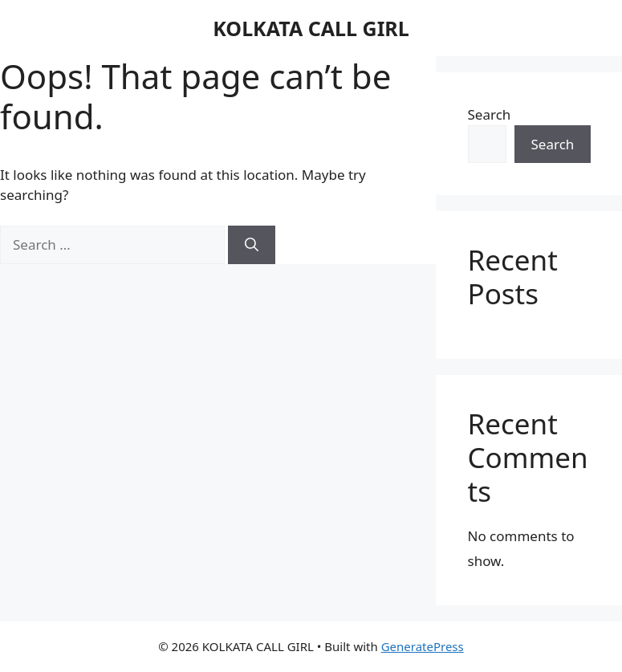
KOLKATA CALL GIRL (311, 28)
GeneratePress (423, 646)
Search (490, 114)
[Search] (252, 245)
